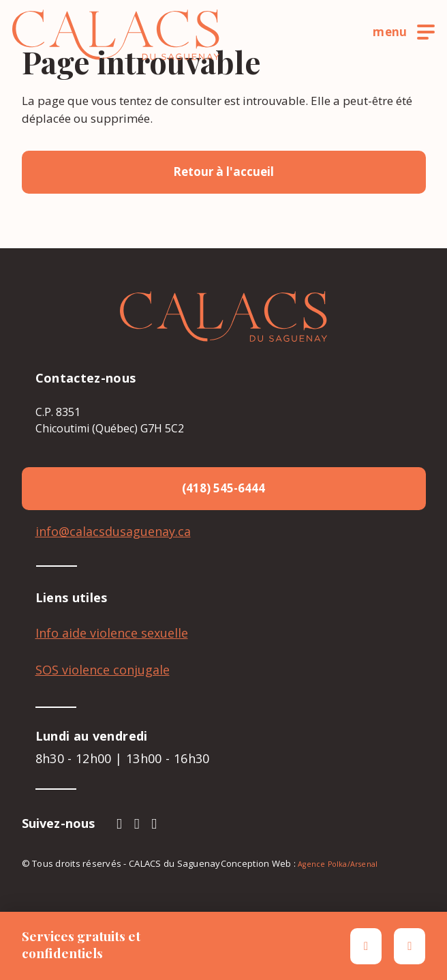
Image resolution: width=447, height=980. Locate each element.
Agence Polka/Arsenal (338, 864)
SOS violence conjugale (103, 670)
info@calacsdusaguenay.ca (113, 531)
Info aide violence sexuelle (112, 633)
